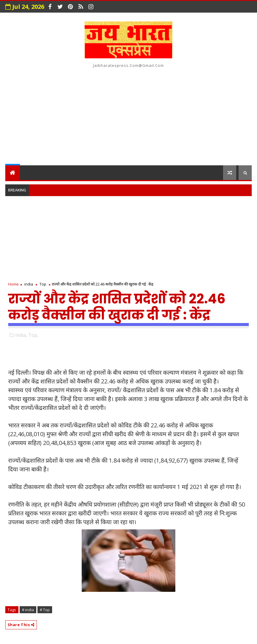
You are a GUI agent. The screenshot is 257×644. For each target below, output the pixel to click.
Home (13, 284)
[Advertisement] (129, 115)
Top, (33, 335)
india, (21, 335)
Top (43, 284)
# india (28, 610)
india (29, 284)
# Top (45, 610)
